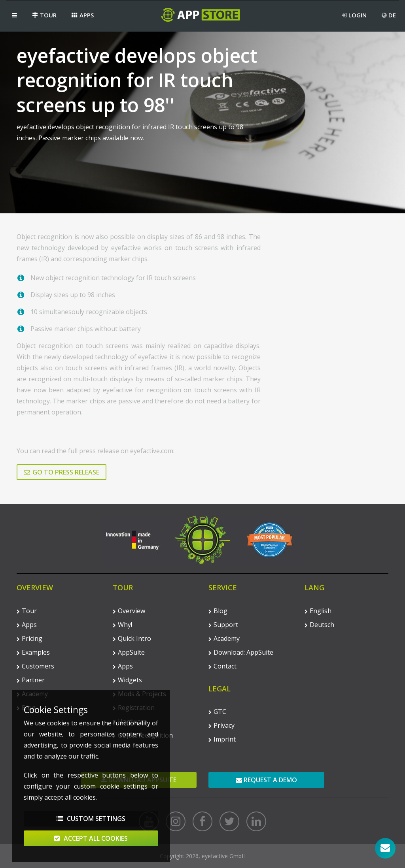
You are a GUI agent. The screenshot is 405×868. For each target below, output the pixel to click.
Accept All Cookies (91, 843)
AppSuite (129, 652)
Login (354, 15)
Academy (224, 638)
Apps (83, 15)
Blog (218, 611)
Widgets (127, 680)
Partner (31, 680)
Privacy (221, 725)
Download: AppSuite (241, 652)
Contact (222, 666)
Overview (129, 611)
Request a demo (266, 780)
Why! (122, 625)
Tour (44, 15)
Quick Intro (132, 638)
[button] (14, 15)
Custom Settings (91, 823)
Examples (33, 652)
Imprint (222, 739)
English (318, 611)
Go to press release (62, 472)
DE (389, 15)
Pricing (29, 638)
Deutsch (319, 625)
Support (223, 625)
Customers (35, 666)
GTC (217, 712)
